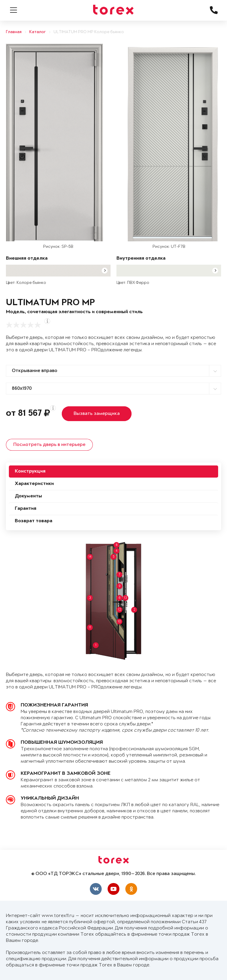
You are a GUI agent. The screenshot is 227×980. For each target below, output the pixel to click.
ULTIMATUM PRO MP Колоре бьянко (89, 32)
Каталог (38, 32)
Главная (14, 32)
